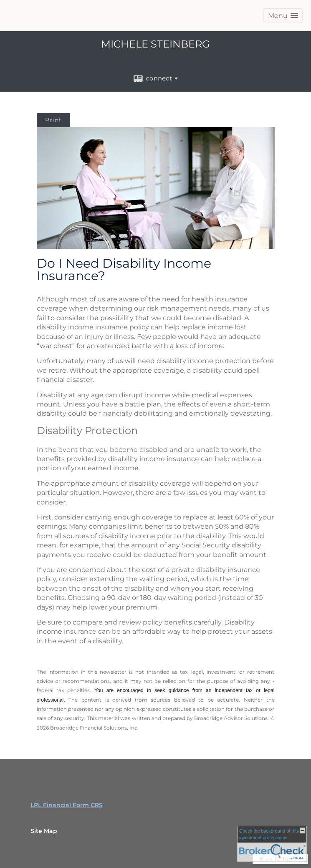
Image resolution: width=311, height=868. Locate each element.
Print (53, 120)
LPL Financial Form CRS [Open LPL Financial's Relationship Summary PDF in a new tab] (67, 805)
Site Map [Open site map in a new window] (44, 831)
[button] (283, 16)
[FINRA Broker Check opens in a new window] (272, 844)
